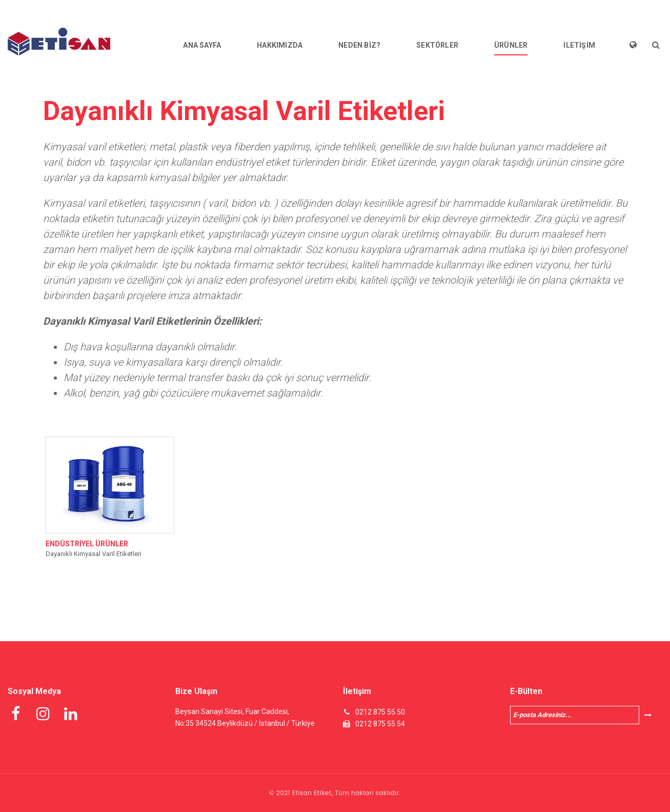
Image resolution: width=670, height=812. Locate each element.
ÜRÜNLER (511, 45)
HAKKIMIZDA (280, 45)
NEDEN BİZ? (359, 45)
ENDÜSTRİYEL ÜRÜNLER (87, 544)
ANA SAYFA (202, 45)
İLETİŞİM (579, 45)
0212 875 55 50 (380, 712)
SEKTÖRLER (437, 45)
